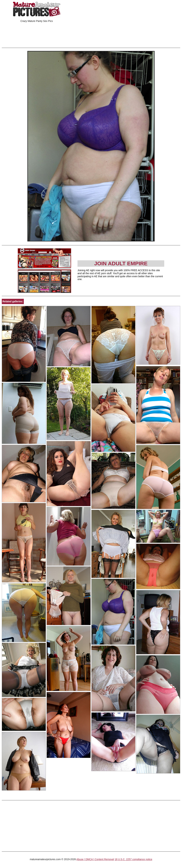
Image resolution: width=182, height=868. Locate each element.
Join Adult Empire (121, 263)
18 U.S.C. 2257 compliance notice (133, 859)
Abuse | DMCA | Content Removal (95, 859)
